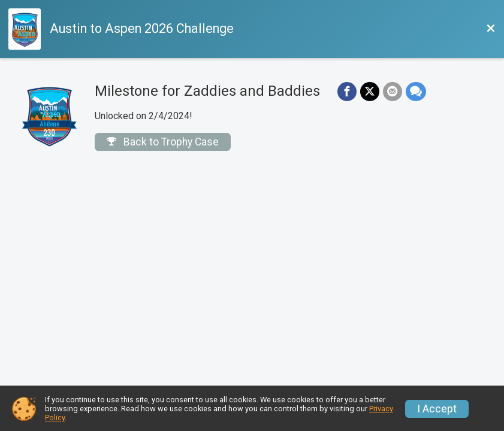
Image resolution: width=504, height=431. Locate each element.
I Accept (437, 409)
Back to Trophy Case (163, 142)
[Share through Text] (416, 92)
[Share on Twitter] (370, 92)
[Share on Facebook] (347, 92)
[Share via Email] (393, 92)
